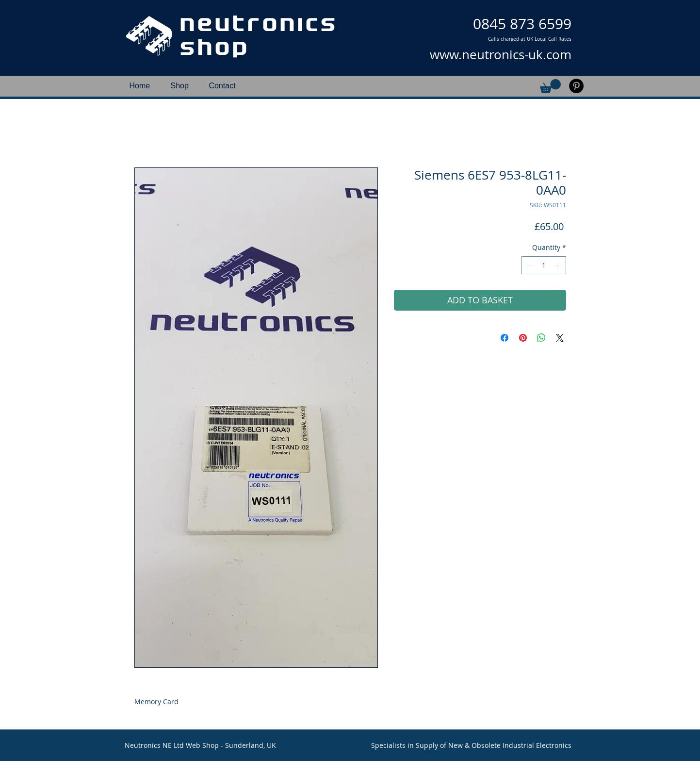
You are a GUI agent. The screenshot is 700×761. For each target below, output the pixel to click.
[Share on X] (560, 338)
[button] (550, 86)
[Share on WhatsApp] (541, 338)
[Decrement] (529, 265)
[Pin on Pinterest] (523, 338)
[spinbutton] (544, 265)
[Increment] (559, 265)
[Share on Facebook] (505, 338)
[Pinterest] (576, 86)
